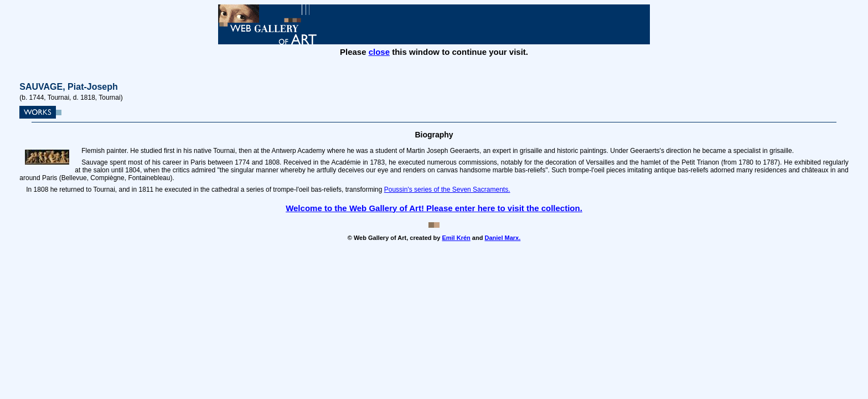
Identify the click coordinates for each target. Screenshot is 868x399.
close (379, 52)
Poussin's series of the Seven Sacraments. (447, 190)
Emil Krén (456, 238)
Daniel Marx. (502, 238)
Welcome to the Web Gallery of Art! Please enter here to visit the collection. (434, 208)
